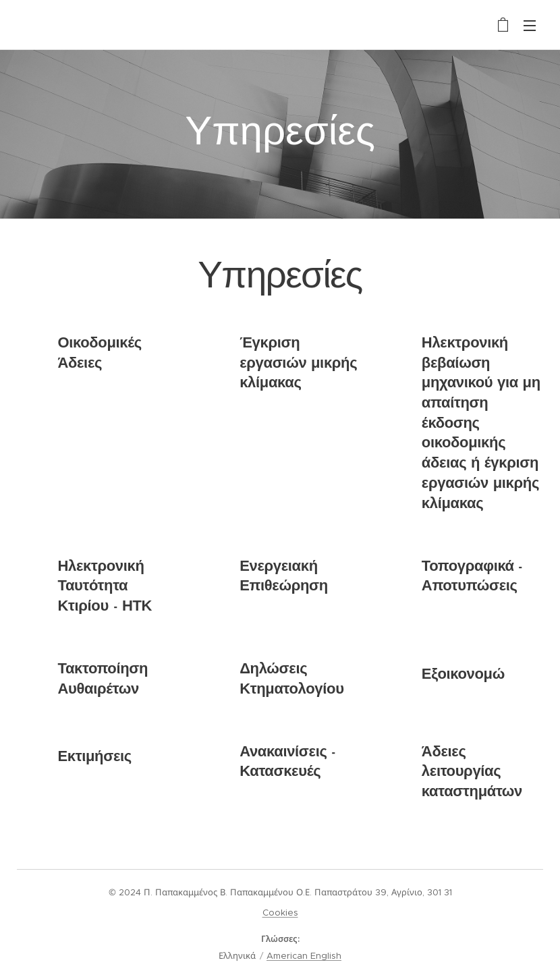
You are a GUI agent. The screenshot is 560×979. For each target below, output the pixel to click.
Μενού (530, 26)
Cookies (280, 913)
